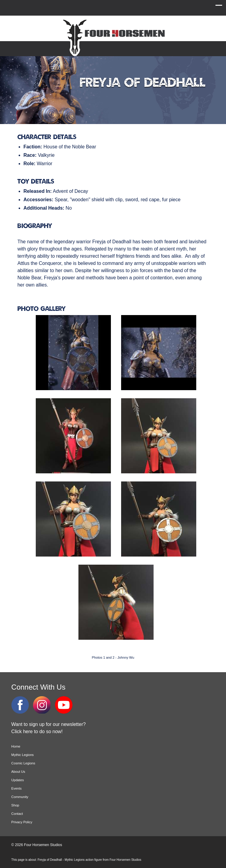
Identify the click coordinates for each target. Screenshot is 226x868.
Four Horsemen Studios (113, 37)
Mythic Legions (23, 755)
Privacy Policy (22, 822)
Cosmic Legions (23, 763)
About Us (18, 772)
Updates (18, 780)
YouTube (64, 705)
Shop (15, 805)
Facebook (20, 705)
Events (17, 788)
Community (20, 797)
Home (16, 746)
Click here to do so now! (37, 731)
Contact (17, 814)
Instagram (42, 705)
